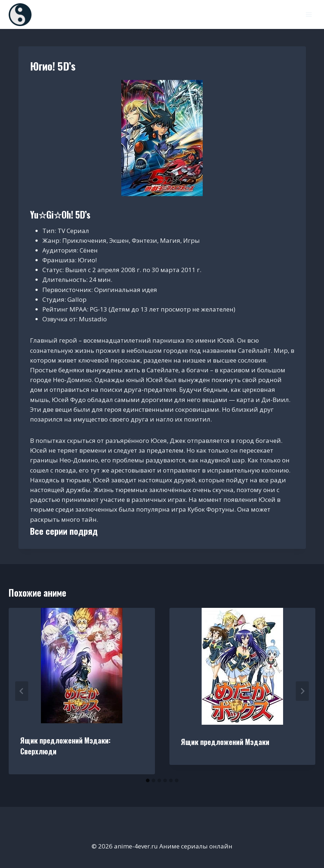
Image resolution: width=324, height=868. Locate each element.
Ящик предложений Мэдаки (225, 742)
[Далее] (302, 691)
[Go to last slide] (22, 691)
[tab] (148, 780)
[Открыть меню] (309, 14)
